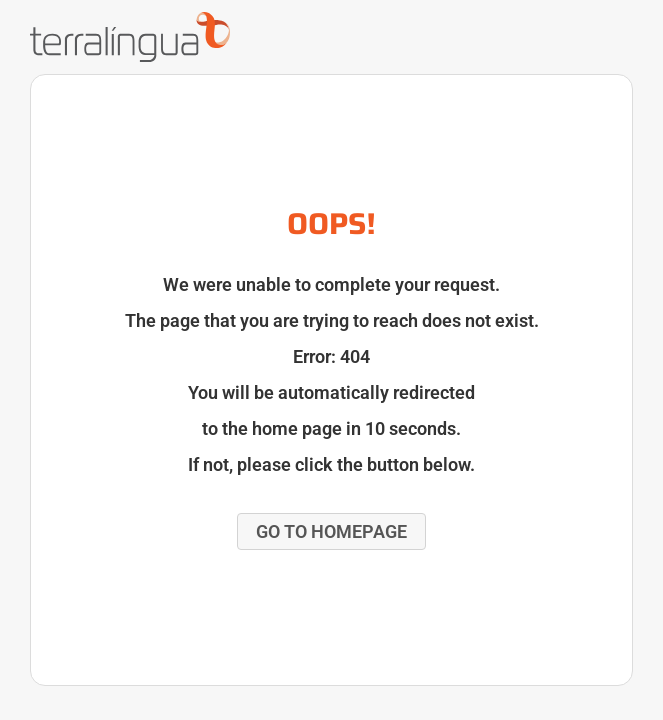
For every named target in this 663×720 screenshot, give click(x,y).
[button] (331, 531)
